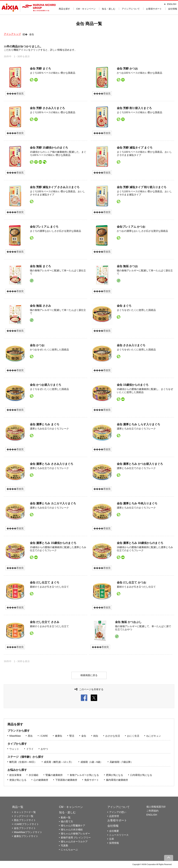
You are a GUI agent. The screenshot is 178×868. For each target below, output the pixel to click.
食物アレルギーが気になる (84, 775)
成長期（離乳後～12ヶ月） (59, 762)
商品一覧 (18, 807)
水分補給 (34, 775)
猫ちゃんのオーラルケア (74, 842)
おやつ (44, 749)
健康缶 (59, 736)
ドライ (30, 749)
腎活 (72, 736)
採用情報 (114, 843)
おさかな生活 (113, 736)
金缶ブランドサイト (25, 828)
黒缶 (30, 736)
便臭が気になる (18, 780)
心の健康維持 (41, 780)
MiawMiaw (15, 736)
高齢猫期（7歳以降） (121, 762)
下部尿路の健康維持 (66, 780)
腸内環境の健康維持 (117, 780)
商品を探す (64, 9)
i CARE (44, 736)
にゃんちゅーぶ (69, 850)
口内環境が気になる (141, 775)
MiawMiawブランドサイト (28, 832)
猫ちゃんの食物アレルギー (75, 834)
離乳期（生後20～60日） (23, 762)
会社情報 (173, 9)
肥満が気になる (115, 775)
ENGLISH (172, 4)
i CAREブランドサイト (26, 824)
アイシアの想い (118, 812)
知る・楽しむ (109, 9)
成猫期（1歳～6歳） (92, 762)
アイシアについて (131, 9)
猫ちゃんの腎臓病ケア (73, 826)
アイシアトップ (12, 34)
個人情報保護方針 (156, 807)
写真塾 (64, 846)
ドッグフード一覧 (24, 816)
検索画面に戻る (89, 675)
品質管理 (114, 816)
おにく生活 (133, 736)
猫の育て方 (67, 821)
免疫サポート (92, 780)
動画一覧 (66, 817)
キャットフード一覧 (25, 812)
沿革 (112, 839)
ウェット (14, 749)
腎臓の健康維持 (54, 775)
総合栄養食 (15, 775)
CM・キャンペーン (86, 9)
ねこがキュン (154, 736)
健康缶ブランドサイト (26, 836)
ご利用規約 (152, 811)
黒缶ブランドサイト (25, 820)
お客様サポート (154, 9)
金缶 (84, 736)
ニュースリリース (119, 835)
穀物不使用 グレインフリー (76, 838)
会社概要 (114, 831)
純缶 (96, 736)
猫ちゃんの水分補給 (72, 830)
